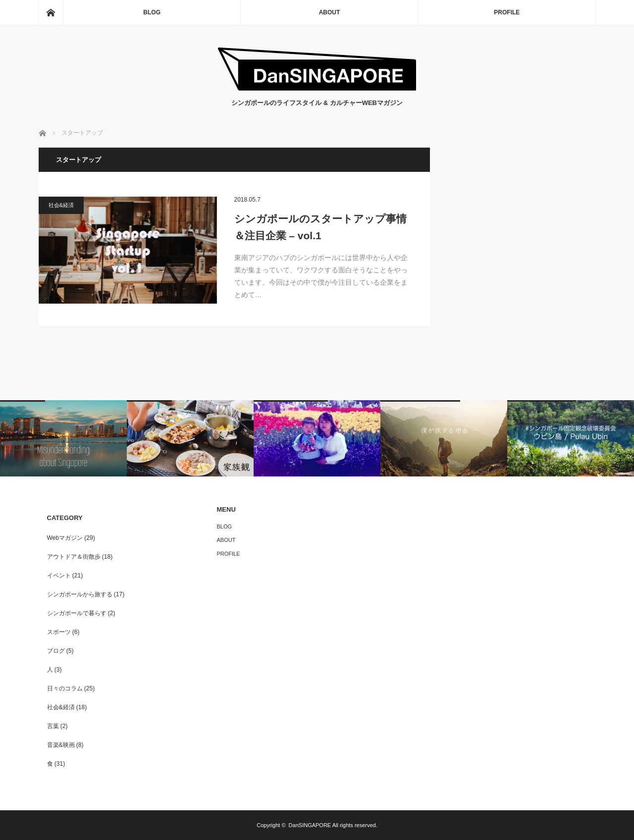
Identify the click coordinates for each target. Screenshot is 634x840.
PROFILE (507, 12)
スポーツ (59, 632)
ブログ (56, 651)
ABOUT (330, 12)
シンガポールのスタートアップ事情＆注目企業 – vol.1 (320, 227)
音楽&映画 (61, 745)
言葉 (53, 726)
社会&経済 (61, 205)
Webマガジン (65, 538)
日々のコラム (65, 688)
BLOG (152, 12)
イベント (59, 576)
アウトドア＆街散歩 (74, 557)
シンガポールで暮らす (77, 613)
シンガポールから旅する (80, 594)
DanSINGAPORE (310, 825)
